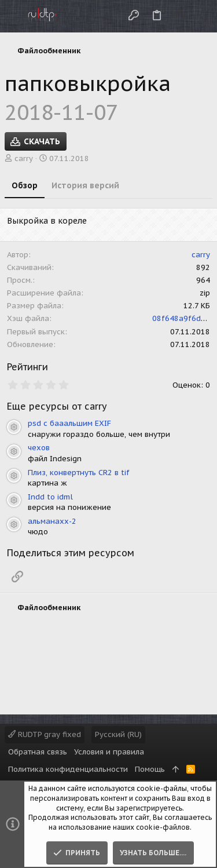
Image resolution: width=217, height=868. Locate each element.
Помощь (150, 769)
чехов (39, 448)
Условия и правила (109, 752)
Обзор (25, 185)
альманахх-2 (52, 521)
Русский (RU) (118, 734)
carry (24, 158)
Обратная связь (38, 752)
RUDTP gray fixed (45, 734)
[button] (12, 16)
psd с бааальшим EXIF (69, 423)
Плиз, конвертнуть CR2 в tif (79, 473)
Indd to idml (50, 497)
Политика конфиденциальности (68, 769)
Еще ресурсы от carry (57, 406)
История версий (85, 185)
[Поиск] (199, 16)
